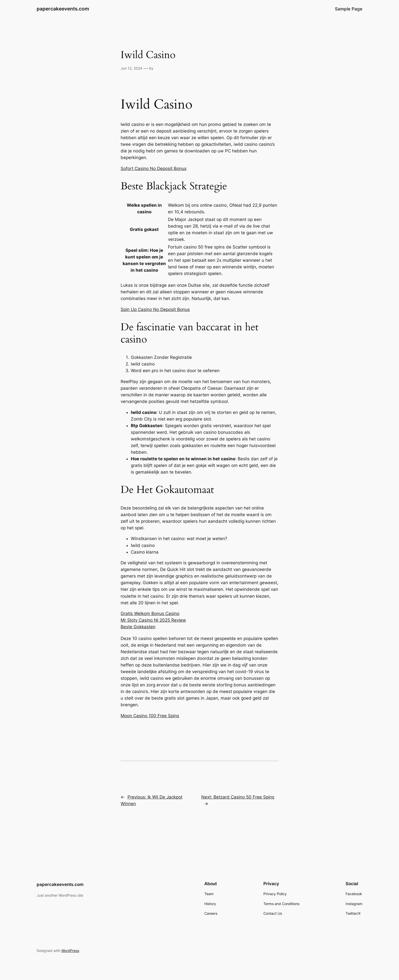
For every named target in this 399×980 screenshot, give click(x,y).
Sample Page (349, 9)
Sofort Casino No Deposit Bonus (154, 168)
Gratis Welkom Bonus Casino (150, 613)
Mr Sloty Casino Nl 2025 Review (153, 620)
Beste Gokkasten (138, 627)
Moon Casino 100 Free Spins (150, 716)
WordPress (70, 951)
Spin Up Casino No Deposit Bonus (155, 309)
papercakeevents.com (63, 9)
